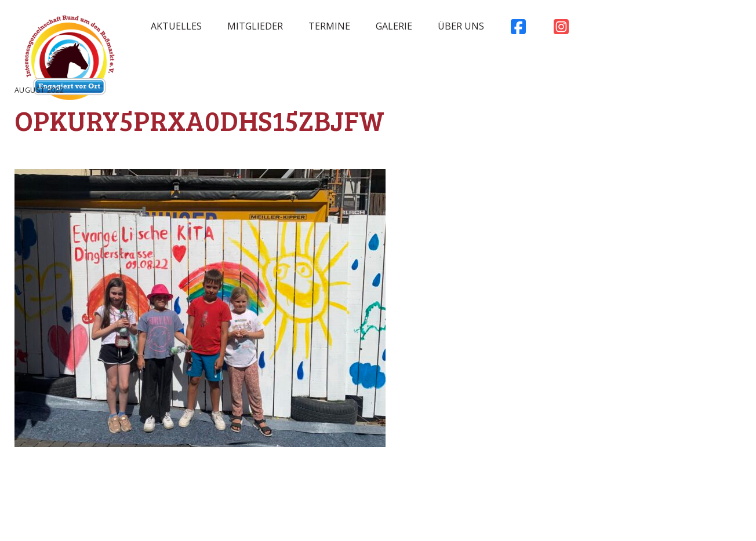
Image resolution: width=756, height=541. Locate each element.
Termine (329, 26)
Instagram (561, 30)
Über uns (461, 26)
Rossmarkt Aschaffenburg (70, 61)
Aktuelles (176, 26)
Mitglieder (255, 26)
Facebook (518, 30)
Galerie (394, 26)
